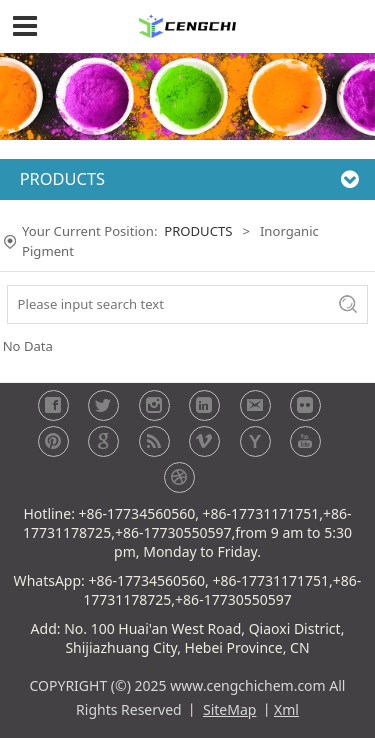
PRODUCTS (198, 231)
